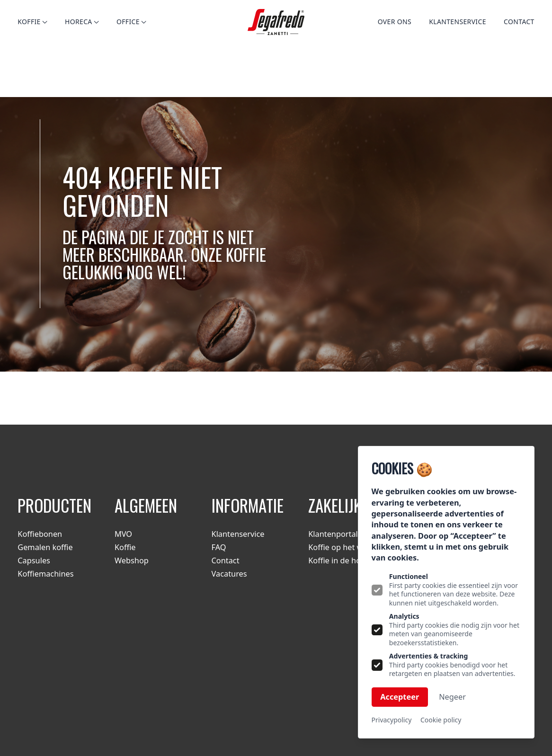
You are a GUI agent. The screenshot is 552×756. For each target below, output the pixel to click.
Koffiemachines (45, 574)
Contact (519, 22)
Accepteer (400, 697)
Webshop (132, 560)
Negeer (452, 697)
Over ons (395, 22)
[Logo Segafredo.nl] (276, 22)
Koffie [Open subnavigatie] (32, 22)
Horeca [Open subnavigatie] (82, 22)
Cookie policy (441, 720)
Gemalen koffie (45, 547)
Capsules (34, 560)
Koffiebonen (40, 534)
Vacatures (229, 574)
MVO (123, 534)
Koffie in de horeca (342, 560)
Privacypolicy (392, 720)
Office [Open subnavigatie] (131, 22)
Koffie (125, 547)
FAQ (219, 547)
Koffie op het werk (341, 547)
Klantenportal (333, 534)
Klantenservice (458, 22)
